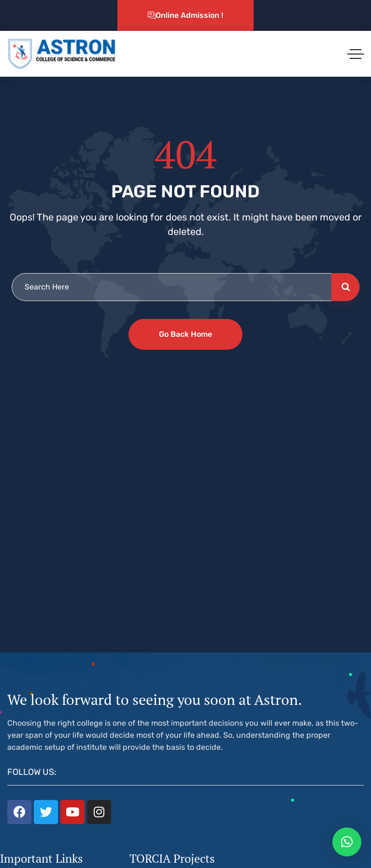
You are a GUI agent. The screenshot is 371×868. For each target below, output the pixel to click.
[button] (347, 842)
